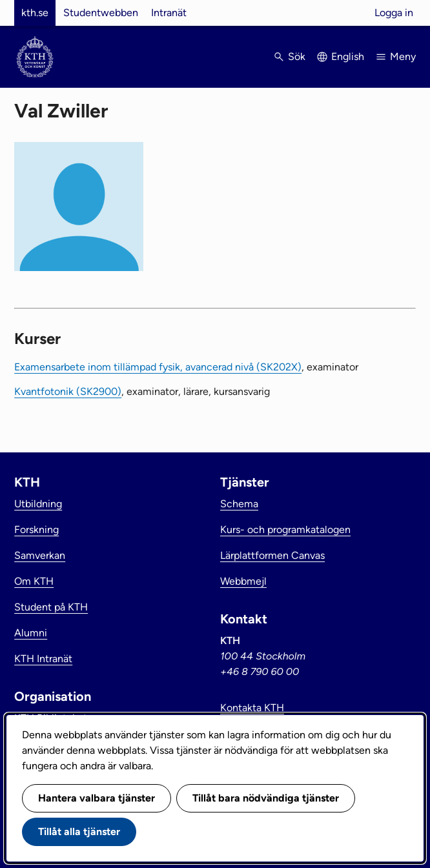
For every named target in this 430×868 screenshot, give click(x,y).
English (348, 56)
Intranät (169, 13)
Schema (239, 504)
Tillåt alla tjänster (79, 832)
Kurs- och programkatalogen (285, 530)
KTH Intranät (43, 659)
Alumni (31, 633)
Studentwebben (101, 13)
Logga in (394, 13)
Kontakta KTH (252, 708)
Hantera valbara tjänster (97, 798)
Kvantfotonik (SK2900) (68, 391)
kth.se (35, 13)
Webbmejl (243, 581)
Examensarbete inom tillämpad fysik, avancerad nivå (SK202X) (158, 367)
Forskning (36, 530)
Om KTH (34, 581)
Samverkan (40, 555)
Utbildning (38, 504)
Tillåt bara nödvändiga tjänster (266, 798)
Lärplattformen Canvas (272, 555)
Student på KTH (51, 607)
